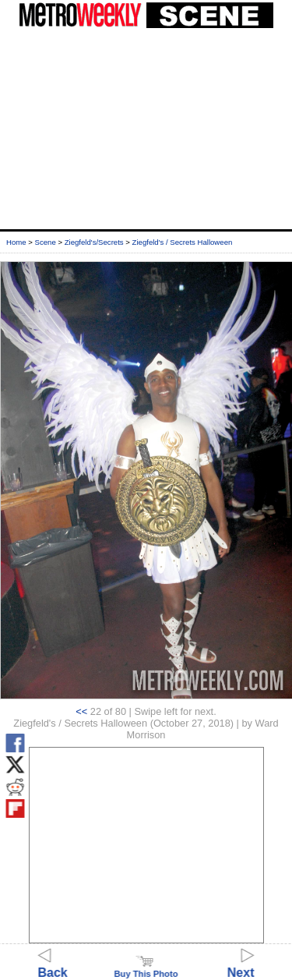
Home (16, 242)
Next (241, 966)
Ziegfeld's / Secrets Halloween (183, 242)
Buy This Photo (146, 969)
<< (81, 711)
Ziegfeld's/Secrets (94, 242)
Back (53, 966)
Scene (46, 242)
